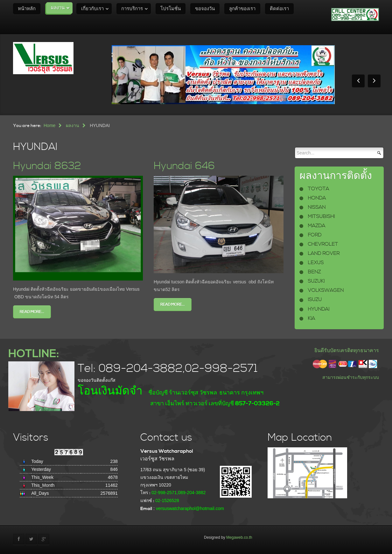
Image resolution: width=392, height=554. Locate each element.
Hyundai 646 (184, 166)
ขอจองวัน (205, 9)
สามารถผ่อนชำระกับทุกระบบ (351, 377)
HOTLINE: (34, 354)
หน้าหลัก (27, 9)
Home (49, 125)
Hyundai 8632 (47, 166)
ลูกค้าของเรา (242, 9)
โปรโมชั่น (171, 9)
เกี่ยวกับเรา (92, 9)
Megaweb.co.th (239, 537)
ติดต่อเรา (279, 9)
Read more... (32, 312)
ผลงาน (58, 8)
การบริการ (132, 9)
